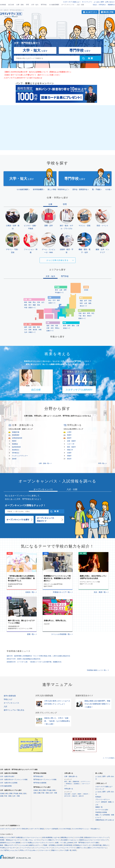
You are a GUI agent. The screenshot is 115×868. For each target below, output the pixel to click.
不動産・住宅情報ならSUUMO (53, 845)
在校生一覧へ (30, 592)
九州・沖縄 (16, 796)
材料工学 (81, 796)
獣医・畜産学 (71, 447)
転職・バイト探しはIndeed (64, 843)
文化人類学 (67, 794)
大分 (26, 330)
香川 (30, 305)
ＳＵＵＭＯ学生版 (65, 829)
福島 (90, 303)
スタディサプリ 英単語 (37, 829)
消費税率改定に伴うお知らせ (105, 820)
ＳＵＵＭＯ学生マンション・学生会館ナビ (86, 829)
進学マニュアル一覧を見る (14, 710)
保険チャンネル (82, 848)
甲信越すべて (59, 293)
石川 (54, 300)
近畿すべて (50, 331)
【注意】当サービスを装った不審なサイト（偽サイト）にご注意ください (32, 75)
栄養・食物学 (71, 441)
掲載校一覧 (99, 807)
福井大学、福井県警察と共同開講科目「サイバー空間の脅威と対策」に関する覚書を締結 (38, 656)
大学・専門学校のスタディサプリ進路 (86, 843)
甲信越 (16, 793)
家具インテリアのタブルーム (97, 848)
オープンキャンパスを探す (18, 520)
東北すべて (83, 306)
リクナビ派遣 (79, 837)
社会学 (74, 794)
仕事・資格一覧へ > (45, 463)
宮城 (90, 301)
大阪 (56, 326)
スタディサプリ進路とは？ (104, 787)
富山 (50, 300)
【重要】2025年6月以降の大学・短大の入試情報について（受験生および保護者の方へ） (38, 72)
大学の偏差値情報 (6, 786)
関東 (11, 793)
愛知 (73, 326)
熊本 (39, 327)
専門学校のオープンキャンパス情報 (45, 780)
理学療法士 (16, 453)
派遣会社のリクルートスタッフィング (97, 837)
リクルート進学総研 (52, 829)
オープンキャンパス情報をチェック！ (25, 505)
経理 (66, 782)
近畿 (2, 796)
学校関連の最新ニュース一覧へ (97, 670)
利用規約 (98, 797)
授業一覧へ (31, 634)
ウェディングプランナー (20, 456)
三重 (78, 326)
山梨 (61, 290)
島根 (30, 302)
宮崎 (30, 330)
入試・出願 (80, 5)
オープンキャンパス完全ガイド (46, 519)
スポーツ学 (71, 444)
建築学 (69, 438)
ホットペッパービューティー (42, 848)
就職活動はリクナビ (67, 837)
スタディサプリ (5, 829)
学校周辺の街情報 (101, 812)
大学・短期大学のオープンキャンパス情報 (14, 780)
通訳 (70, 782)
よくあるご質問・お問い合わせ (104, 2)
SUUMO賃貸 (68, 845)
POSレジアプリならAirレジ (29, 850)
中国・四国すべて (30, 308)
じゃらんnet (24, 845)
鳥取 (26, 302)
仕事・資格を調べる (71, 776)
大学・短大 (35, 5)
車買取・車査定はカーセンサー (10, 840)
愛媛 (34, 305)
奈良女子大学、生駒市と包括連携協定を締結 (24, 659)
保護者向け (111, 5)
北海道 (86, 290)
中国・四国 (8, 796)
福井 (58, 300)
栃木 (84, 313)
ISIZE (74, 850)
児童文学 (86, 794)
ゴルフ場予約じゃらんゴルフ (9, 850)
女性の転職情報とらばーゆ (51, 837)
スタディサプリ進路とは (71, 2)
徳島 (26, 305)
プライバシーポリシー (103, 799)
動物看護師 (16, 435)
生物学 (69, 453)
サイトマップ (86, 2)
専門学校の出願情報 (40, 783)
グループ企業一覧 (66, 850)
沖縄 (40, 330)
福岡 (26, 327)
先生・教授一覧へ (101, 592)
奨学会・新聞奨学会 (80, 189)
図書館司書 (16, 432)
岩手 (86, 301)
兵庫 (48, 328)
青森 (81, 301)
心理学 (69, 432)
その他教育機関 (54, 5)
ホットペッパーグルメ (24, 848)
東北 (7, 793)
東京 (84, 316)
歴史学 (69, 459)
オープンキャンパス (68, 5)
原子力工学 (67, 796)
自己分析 (11, 5)
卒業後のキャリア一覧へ (62, 592)
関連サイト (55, 850)
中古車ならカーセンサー (8, 848)
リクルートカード (45, 850)
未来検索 (3, 5)
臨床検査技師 (16, 447)
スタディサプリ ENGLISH (20, 829)
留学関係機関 (38, 189)
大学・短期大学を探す (7, 776)
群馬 (89, 313)
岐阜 (65, 326)
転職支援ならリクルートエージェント (29, 837)
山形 (86, 303)
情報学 (69, 456)
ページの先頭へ (110, 758)
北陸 (25, 793)
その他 (108, 189)
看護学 (69, 435)
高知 (39, 305)
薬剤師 (14, 459)
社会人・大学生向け (99, 5)
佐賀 (30, 327)
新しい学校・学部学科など (58, 189)
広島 (39, 302)
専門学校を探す (38, 776)
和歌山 (57, 328)
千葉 (80, 316)
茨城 (80, 313)
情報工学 (70, 450)
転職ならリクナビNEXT (8, 837)
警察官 (14, 441)
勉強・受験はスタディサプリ (9, 845)
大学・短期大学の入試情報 (9, 783)
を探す (35, 50)
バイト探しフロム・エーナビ (31, 840)
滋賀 (48, 326)
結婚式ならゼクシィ (35, 845)
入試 (5, 706)
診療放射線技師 (17, 438)
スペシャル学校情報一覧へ (61, 634)
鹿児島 (35, 330)
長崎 (34, 327)
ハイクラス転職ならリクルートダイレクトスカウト (38, 843)
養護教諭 (15, 444)
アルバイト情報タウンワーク (50, 840)
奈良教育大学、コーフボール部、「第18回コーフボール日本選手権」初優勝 (34, 662)
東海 (21, 793)
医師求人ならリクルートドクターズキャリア (94, 840)
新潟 (56, 290)
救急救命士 (16, 450)
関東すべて (82, 318)
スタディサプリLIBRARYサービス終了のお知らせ (23, 78)
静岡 (69, 326)
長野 (65, 290)
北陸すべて (52, 303)
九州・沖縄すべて (30, 332)
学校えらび (8, 699)
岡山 (34, 302)
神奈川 (89, 316)
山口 (43, 302)
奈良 (52, 328)
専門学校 (44, 5)
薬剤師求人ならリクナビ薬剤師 (10, 843)
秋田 (81, 303)
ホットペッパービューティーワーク (64, 848)
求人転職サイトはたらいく (70, 840)
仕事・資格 (20, 5)
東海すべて (67, 328)
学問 (27, 5)
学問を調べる (69, 789)
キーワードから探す (102, 810)
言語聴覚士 (77, 784)
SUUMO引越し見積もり (101, 845)
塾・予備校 (96, 189)
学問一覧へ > (102, 463)
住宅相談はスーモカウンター (83, 845)
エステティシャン (86, 782)
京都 (52, 326)
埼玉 (93, 313)
